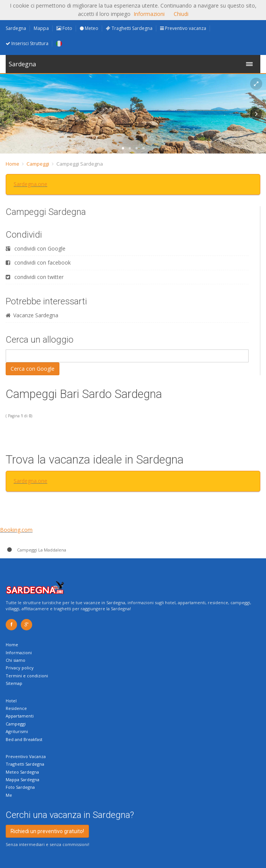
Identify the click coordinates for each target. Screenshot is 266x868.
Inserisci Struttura (27, 43)
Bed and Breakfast (24, 739)
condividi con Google (36, 248)
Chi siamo (16, 660)
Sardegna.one (30, 184)
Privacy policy (20, 668)
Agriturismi (17, 731)
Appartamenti (20, 716)
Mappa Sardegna (23, 779)
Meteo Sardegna (22, 772)
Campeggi (38, 164)
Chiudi (181, 14)
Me (9, 795)
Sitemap (14, 683)
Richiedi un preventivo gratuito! (47, 831)
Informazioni (19, 653)
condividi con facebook (38, 262)
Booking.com (16, 530)
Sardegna (16, 28)
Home (12, 164)
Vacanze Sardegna (32, 315)
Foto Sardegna (20, 787)
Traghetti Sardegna (129, 28)
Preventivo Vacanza (26, 756)
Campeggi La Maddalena (36, 550)
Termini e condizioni (27, 676)
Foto (64, 28)
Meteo (89, 28)
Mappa (41, 28)
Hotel (11, 701)
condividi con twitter (35, 277)
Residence (16, 708)
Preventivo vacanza (183, 28)
